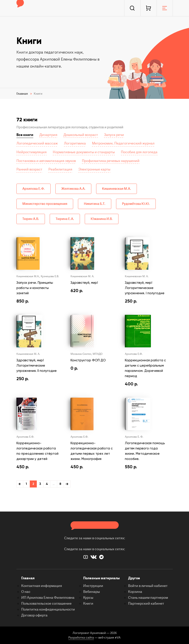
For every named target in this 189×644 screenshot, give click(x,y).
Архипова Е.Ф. (34, 189)
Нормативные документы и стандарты (84, 152)
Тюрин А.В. (31, 219)
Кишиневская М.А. (117, 189)
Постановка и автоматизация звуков (46, 161)
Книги (88, 604)
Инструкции (93, 586)
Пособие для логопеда (139, 152)
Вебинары (92, 592)
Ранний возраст (29, 169)
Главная (28, 578)
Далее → (67, 484)
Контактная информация (42, 586)
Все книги (25, 135)
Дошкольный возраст (81, 135)
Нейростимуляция (32, 152)
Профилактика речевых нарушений (111, 161)
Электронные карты (94, 169)
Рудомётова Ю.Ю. (136, 204)
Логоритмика (75, 143)
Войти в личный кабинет (148, 586)
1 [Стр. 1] (26, 484)
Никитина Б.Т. (95, 204)
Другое (134, 578)
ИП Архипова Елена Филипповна (48, 598)
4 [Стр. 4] (47, 484)
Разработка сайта (81, 638)
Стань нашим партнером (148, 598)
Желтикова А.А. (73, 189)
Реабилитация (60, 169)
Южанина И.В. (102, 219)
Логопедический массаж (37, 143)
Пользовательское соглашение (46, 604)
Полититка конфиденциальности (48, 609)
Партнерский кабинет (146, 604)
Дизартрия (48, 135)
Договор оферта (34, 615)
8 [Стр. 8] (60, 484)
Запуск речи (114, 135)
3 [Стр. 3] (40, 484)
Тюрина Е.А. (65, 219)
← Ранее (20, 484)
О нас (26, 592)
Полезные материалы (102, 578)
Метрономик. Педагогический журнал (123, 143)
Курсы (88, 598)
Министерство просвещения (45, 204)
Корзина (135, 592)
